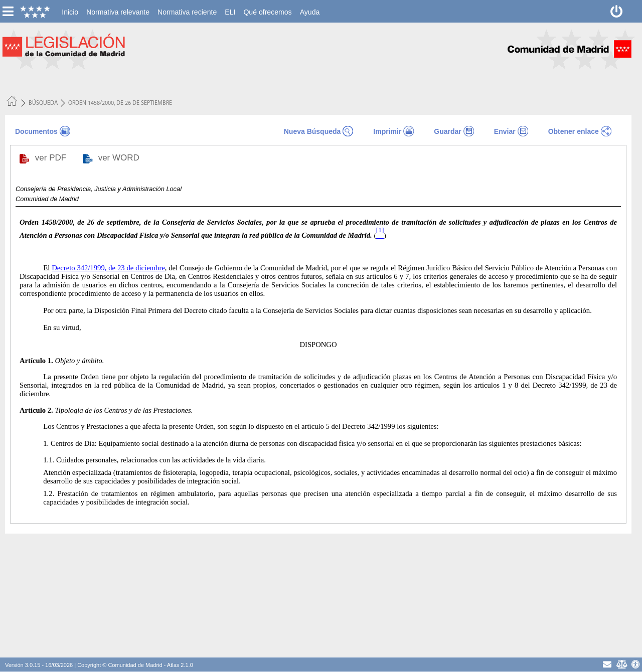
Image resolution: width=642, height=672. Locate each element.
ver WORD (120, 158)
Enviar (505, 131)
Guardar (447, 131)
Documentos (36, 131)
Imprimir (387, 131)
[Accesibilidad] (636, 664)
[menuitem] (70, 12)
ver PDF (52, 158)
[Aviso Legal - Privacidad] (621, 664)
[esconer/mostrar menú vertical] (8, 11)
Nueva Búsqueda (312, 131)
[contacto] (607, 664)
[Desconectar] (617, 11)
